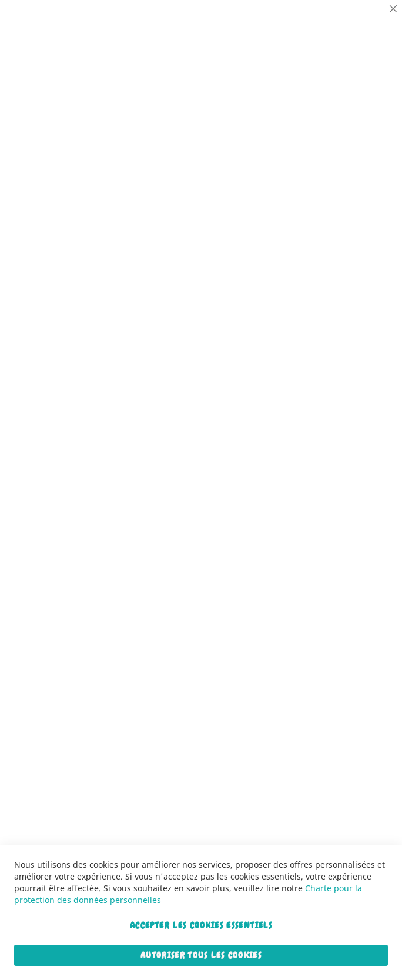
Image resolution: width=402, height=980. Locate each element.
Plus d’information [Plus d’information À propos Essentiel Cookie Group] (357, 70)
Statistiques (370, 100)
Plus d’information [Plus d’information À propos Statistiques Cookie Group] (357, 147)
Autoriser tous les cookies (201, 955)
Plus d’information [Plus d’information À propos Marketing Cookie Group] (357, 224)
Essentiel (370, 23)
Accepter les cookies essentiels (201, 925)
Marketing (370, 178)
